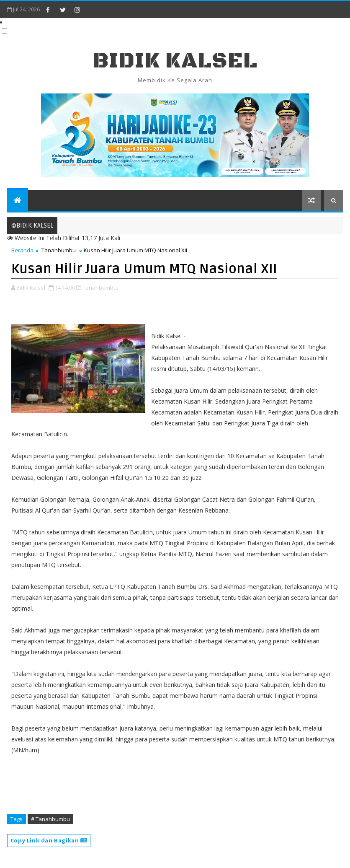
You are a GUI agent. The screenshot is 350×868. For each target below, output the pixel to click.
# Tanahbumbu (50, 819)
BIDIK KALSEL (175, 61)
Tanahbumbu (59, 250)
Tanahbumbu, (100, 288)
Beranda (22, 250)
